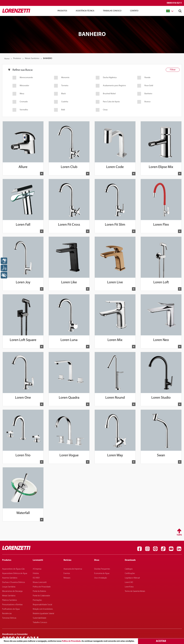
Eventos (67, 573)
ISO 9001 (36, 578)
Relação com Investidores (43, 609)
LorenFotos (129, 587)
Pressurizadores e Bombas (12, 605)
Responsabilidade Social (42, 605)
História (36, 573)
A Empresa (37, 569)
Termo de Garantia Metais (135, 591)
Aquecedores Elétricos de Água (15, 573)
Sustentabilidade (40, 618)
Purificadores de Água (11, 609)
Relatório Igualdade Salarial (43, 614)
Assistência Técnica (85, 11)
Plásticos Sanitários (9, 600)
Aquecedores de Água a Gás (13, 569)
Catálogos (129, 569)
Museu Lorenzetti (40, 582)
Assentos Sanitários (10, 578)
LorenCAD (129, 582)
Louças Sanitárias (9, 587)
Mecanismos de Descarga (12, 591)
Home (7, 59)
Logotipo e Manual (132, 578)
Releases (67, 578)
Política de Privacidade (71, 641)
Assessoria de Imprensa (73, 569)
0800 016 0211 (174, 3)
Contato (134, 11)
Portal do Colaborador (41, 596)
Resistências (7, 614)
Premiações (37, 600)
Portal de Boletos (39, 591)
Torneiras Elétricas (9, 618)
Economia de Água (102, 573)
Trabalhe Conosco (112, 11)
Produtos (62, 11)
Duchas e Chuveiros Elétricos (14, 582)
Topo (179, 535)
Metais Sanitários (32, 58)
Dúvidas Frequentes (102, 569)
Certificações (130, 573)
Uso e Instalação (100, 578)
